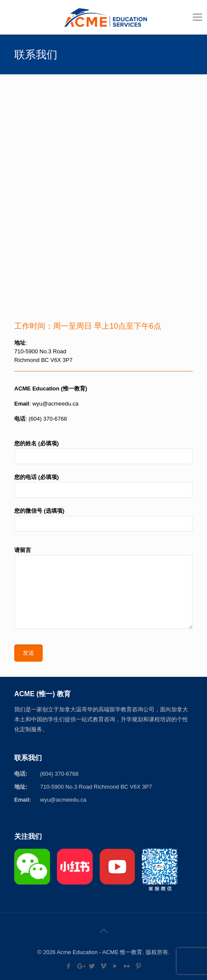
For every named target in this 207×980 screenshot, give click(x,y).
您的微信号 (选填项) (103, 520)
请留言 (103, 588)
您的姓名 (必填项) (103, 452)
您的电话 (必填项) (103, 486)
